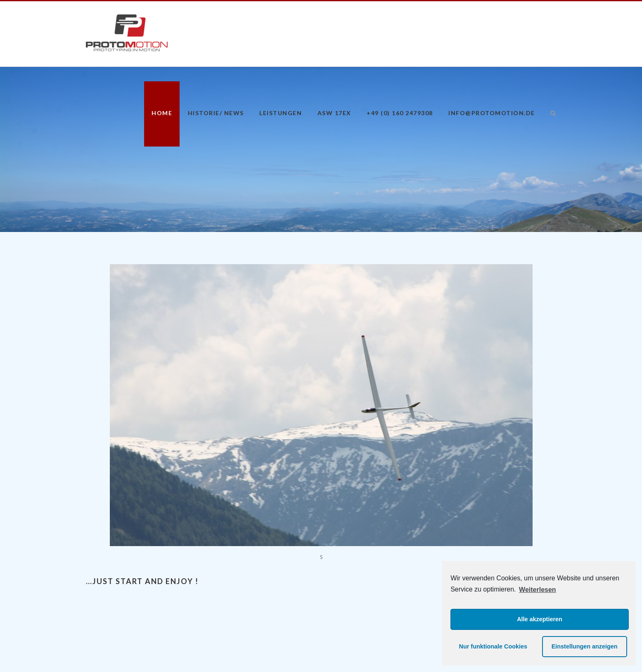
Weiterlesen (538, 590)
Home (162, 113)
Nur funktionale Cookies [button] (493, 646)
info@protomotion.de (492, 113)
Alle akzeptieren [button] (540, 619)
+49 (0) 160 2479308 (400, 113)
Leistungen (281, 113)
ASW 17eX (334, 113)
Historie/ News (216, 113)
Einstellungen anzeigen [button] (585, 646)
